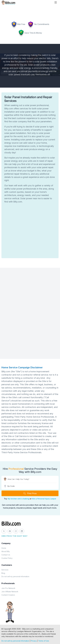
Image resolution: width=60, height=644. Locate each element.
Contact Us (6, 555)
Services (5, 570)
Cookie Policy (7, 558)
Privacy (34, 641)
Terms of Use (44, 641)
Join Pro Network (8, 588)
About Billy (6, 551)
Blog (3, 573)
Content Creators (8, 595)
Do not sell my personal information (15, 576)
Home (4, 548)
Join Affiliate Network (10, 592)
